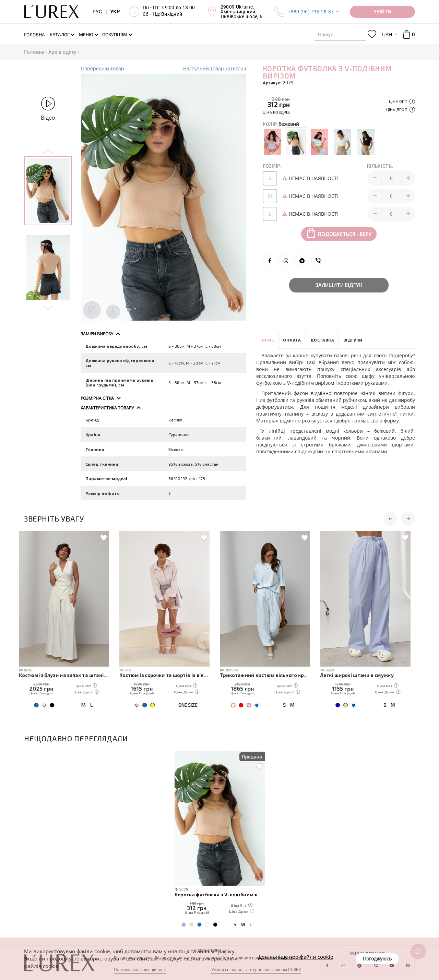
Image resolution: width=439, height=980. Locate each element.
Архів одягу (62, 52)
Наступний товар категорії (215, 68)
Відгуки (353, 340)
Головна (34, 52)
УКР (115, 12)
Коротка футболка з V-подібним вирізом (220, 894)
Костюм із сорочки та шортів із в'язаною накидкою (170, 675)
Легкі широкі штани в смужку (362, 675)
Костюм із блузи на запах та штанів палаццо (69, 675)
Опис (268, 340)
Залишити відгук (339, 285)
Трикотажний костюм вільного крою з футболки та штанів (270, 675)
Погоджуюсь (377, 959)
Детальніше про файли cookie (296, 957)
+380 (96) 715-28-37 (311, 12)
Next (48, 307)
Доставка (322, 340)
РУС (97, 12)
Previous (48, 152)
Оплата (292, 340)
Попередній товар (103, 68)
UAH (387, 34)
